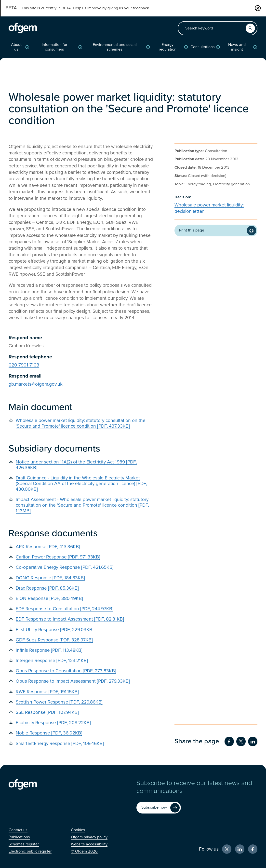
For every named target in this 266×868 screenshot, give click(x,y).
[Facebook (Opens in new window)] (253, 849)
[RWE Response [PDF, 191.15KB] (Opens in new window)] (81, 692)
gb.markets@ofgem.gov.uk (36, 384)
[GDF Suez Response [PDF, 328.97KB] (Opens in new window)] (81, 640)
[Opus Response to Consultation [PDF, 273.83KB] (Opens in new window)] (81, 671)
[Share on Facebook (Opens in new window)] (229, 741)
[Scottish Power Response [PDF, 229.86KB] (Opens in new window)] (81, 702)
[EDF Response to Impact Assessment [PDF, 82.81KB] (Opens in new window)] (81, 619)
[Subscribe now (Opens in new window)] (159, 808)
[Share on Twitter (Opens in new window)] (241, 741)
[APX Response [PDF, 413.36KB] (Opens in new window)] (81, 547)
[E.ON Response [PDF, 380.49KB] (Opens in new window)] (81, 598)
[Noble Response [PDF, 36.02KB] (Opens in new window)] (81, 733)
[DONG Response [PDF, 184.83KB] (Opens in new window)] (81, 578)
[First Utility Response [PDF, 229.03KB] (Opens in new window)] (81, 630)
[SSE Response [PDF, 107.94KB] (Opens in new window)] (81, 712)
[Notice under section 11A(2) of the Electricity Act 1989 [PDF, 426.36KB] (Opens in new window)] (81, 465)
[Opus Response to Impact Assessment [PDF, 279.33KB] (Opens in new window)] (81, 681)
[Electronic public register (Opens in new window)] (30, 851)
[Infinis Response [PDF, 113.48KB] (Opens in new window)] (81, 650)
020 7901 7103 (24, 365)
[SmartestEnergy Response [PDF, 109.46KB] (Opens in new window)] (81, 743)
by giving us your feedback (126, 8)
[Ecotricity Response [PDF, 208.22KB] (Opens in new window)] (81, 723)
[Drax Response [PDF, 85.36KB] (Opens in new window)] (81, 588)
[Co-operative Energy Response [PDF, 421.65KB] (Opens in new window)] (81, 567)
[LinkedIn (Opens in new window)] (240, 849)
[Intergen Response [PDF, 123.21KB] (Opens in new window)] (81, 660)
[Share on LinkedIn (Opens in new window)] (253, 741)
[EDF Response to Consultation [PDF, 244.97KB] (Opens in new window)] (81, 609)
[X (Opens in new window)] (227, 849)
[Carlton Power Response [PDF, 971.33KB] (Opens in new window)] (81, 557)
